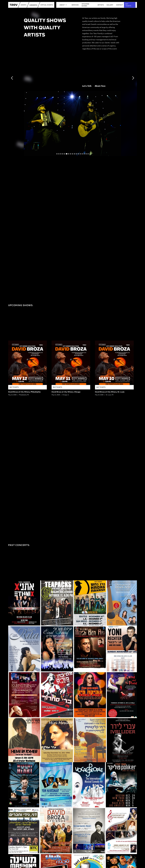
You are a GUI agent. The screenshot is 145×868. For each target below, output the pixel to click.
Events (24, 5)
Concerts (33, 5)
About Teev (100, 86)
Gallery (110, 5)
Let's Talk (87, 86)
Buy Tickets (14, 387)
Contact (120, 5)
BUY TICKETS (128, 5)
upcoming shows (85, 5)
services (75, 5)
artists (101, 5)
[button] (63, 5)
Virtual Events (47, 5)
